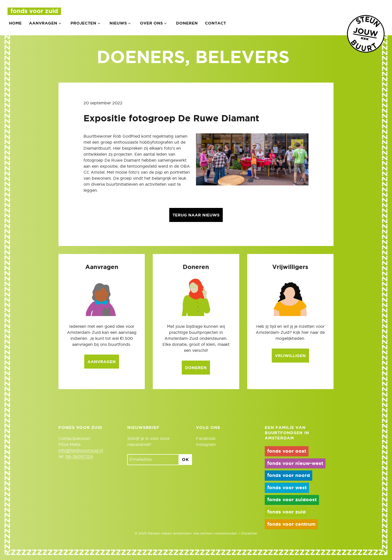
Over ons (151, 23)
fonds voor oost (287, 451)
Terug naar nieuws (196, 215)
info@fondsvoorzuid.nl (81, 451)
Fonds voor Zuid (34, 11)
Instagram (206, 445)
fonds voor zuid (286, 512)
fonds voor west (287, 488)
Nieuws (118, 23)
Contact (215, 23)
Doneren (187, 23)
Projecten (83, 23)
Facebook (206, 439)
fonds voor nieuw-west (295, 464)
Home (15, 23)
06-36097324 (79, 457)
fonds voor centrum (291, 524)
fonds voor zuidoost (292, 500)
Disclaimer (249, 534)
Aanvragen (43, 23)
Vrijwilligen (290, 356)
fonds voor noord (289, 476)
